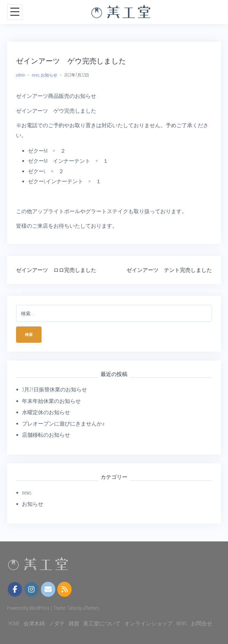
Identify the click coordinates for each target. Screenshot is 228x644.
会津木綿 (34, 623)
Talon (72, 608)
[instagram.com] (31, 589)
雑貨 (74, 623)
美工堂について (102, 623)
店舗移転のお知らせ (46, 435)
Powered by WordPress (28, 608)
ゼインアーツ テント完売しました (169, 270)
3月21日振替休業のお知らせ (54, 389)
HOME (14, 623)
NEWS (182, 623)
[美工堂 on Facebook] (15, 589)
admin (20, 75)
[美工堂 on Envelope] (48, 589)
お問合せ (202, 623)
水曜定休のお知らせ (46, 412)
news (35, 75)
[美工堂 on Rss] (64, 589)
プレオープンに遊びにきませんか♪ (63, 423)
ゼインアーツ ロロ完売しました (56, 270)
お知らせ (49, 75)
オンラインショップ (148, 623)
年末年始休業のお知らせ (51, 401)
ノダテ (57, 623)
